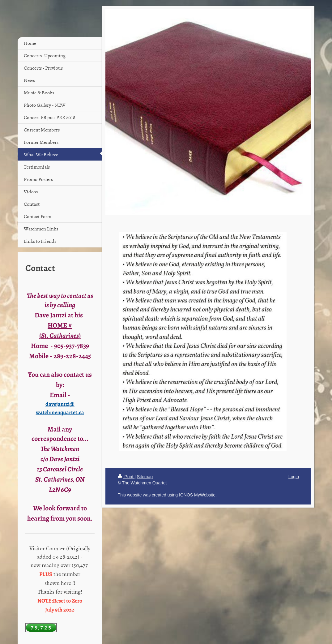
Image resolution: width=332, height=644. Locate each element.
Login (294, 477)
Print (126, 477)
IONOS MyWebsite (197, 495)
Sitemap (145, 477)
